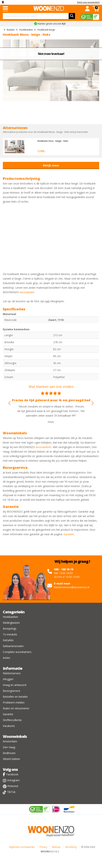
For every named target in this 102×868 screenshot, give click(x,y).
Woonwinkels (15, 736)
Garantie (69, 534)
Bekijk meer (51, 165)
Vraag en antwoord (15, 685)
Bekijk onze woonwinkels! (88, 2)
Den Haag (9, 747)
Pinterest (13, 786)
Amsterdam (10, 741)
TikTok (11, 792)
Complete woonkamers (17, 652)
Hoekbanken (10, 617)
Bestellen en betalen (15, 697)
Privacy (43, 847)
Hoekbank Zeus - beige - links (53, 141)
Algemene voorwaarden (22, 847)
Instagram (13, 780)
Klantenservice (12, 673)
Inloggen (8, 679)
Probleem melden (14, 702)
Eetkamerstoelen (13, 646)
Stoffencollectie (12, 720)
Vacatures (9, 726)
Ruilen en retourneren (16, 708)
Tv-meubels (10, 634)
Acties (7, 658)
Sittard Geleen (11, 759)
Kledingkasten (11, 623)
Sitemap (56, 847)
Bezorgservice (12, 691)
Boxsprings (10, 629)
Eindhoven (9, 753)
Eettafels (8, 640)
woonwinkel (27, 292)
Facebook (12, 774)
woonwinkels (44, 447)
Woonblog (71, 847)
